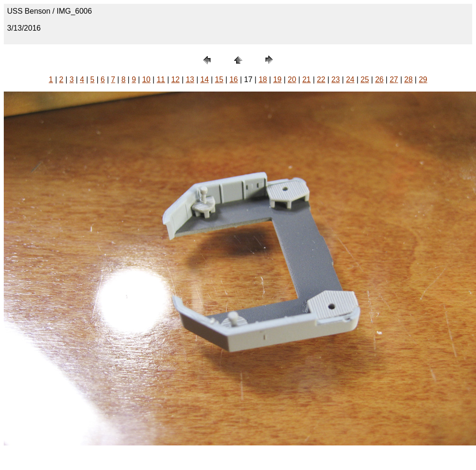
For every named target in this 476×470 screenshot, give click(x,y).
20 (292, 80)
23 (336, 80)
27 (394, 80)
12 (176, 80)
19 (277, 80)
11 (161, 80)
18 (263, 80)
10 (146, 80)
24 (350, 80)
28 (408, 80)
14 (204, 80)
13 (190, 80)
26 (379, 80)
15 (219, 80)
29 (423, 80)
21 (306, 80)
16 (234, 80)
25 (365, 80)
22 (321, 80)
